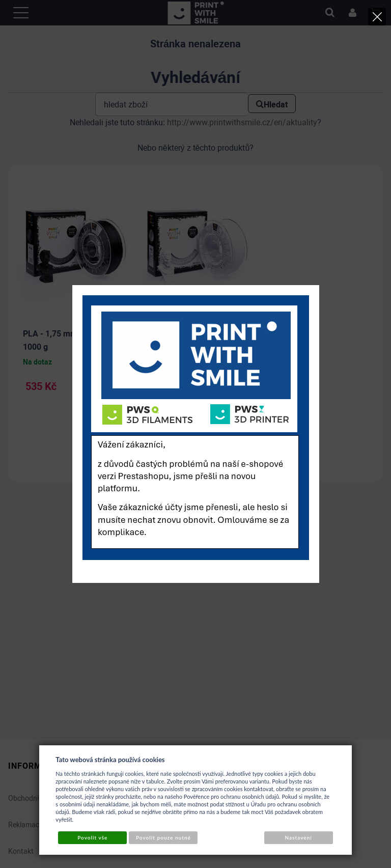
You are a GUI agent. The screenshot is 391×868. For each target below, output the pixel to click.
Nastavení (299, 837)
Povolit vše (92, 837)
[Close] (377, 17)
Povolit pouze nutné (163, 837)
